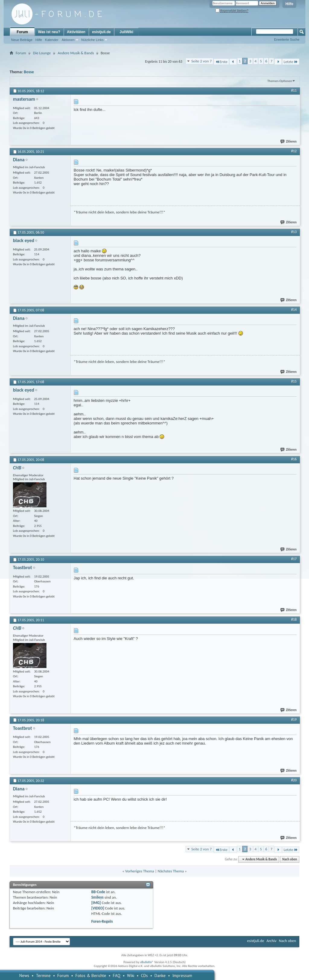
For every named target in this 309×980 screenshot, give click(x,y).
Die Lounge (42, 53)
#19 (294, 720)
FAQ (117, 975)
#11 (294, 90)
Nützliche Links (92, 40)
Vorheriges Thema (140, 871)
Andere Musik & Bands (76, 53)
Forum (22, 32)
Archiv (271, 941)
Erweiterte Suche (287, 39)
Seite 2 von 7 (202, 61)
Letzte (291, 62)
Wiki (131, 975)
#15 (294, 381)
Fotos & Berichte (91, 975)
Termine (43, 975)
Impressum (182, 975)
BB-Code (98, 892)
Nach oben (290, 859)
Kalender (52, 40)
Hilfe (289, 4)
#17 (294, 559)
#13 (294, 232)
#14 (294, 310)
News (24, 975)
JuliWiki (126, 32)
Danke (160, 975)
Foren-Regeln (102, 921)
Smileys (97, 897)
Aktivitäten (76, 32)
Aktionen (68, 40)
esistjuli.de (101, 32)
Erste (221, 62)
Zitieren (289, 142)
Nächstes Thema (171, 871)
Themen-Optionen (280, 81)
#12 (294, 151)
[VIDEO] (98, 908)
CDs (144, 975)
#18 (294, 619)
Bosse (29, 72)
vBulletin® (147, 962)
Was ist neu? (49, 32)
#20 (294, 780)
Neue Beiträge (22, 40)
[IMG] (96, 903)
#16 (294, 459)
